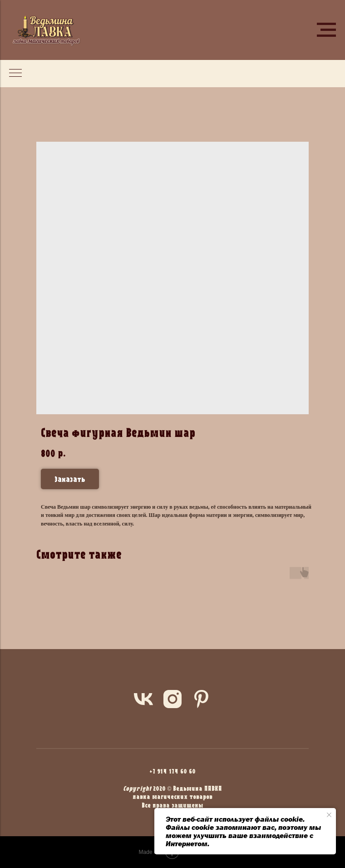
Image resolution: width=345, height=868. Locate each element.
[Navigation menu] (326, 30)
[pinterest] (202, 699)
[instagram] (172, 699)
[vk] (143, 699)
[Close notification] (329, 815)
